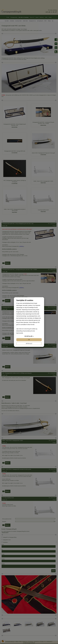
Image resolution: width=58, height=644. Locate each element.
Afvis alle (29, 344)
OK (29, 340)
